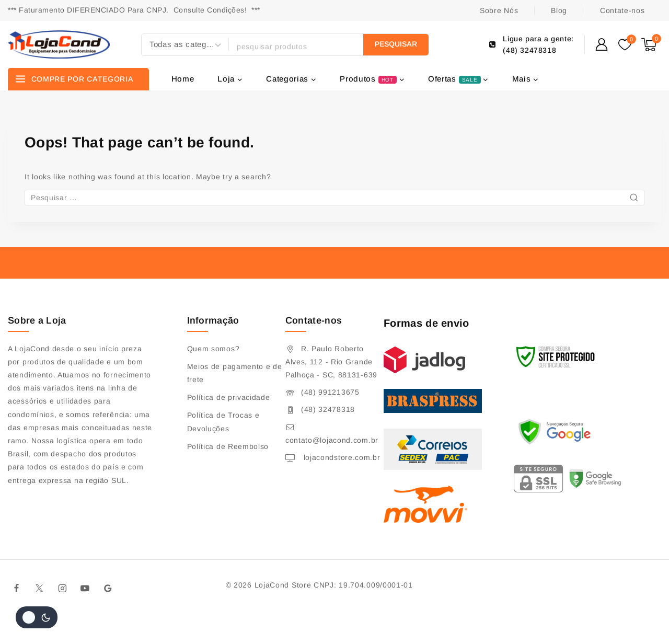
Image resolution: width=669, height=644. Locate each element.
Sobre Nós (499, 10)
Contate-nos (622, 10)
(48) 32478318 (328, 409)
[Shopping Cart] (651, 45)
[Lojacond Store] (59, 44)
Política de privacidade (229, 397)
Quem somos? (214, 349)
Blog (559, 10)
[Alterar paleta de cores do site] (37, 617)
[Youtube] (85, 588)
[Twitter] (40, 588)
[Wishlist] (625, 45)
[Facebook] (17, 588)
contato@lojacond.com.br (332, 440)
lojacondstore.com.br (341, 457)
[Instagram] (62, 588)
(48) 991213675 (330, 392)
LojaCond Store (283, 585)
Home (183, 79)
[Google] (108, 588)
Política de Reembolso (228, 446)
